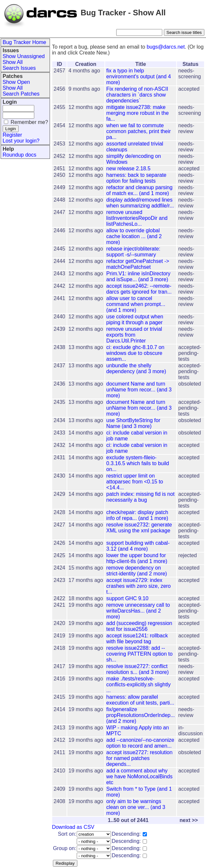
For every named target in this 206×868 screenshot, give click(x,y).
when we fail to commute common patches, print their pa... (139, 131)
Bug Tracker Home (24, 42)
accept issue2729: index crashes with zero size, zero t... (139, 586)
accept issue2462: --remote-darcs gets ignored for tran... (139, 289)
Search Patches (21, 94)
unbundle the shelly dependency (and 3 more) (136, 368)
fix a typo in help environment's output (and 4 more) (139, 76)
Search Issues (19, 68)
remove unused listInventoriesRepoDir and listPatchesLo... (137, 218)
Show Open (16, 82)
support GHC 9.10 (127, 598)
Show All (13, 62)
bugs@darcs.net (166, 47)
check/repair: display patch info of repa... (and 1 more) (137, 515)
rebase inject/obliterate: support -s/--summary (133, 252)
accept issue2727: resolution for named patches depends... (140, 758)
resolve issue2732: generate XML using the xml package (139, 528)
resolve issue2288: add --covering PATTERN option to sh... (140, 654)
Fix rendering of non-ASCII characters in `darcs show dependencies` (137, 95)
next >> (189, 820)
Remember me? (29, 122)
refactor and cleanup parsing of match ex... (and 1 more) (140, 190)
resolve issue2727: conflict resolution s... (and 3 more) (138, 669)
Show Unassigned (24, 56)
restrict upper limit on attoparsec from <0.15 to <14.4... (135, 482)
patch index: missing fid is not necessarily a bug (141, 497)
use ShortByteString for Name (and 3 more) (133, 423)
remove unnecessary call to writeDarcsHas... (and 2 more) (138, 611)
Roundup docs (19, 155)
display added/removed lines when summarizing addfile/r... (140, 203)
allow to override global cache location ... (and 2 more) (134, 236)
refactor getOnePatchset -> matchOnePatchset (138, 264)
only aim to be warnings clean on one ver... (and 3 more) (136, 807)
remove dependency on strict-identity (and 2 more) (137, 571)
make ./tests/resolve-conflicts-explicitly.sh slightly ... (139, 685)
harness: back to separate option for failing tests (136, 178)
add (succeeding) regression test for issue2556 (139, 626)
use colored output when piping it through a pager (135, 320)
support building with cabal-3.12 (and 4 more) (138, 546)
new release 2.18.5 (128, 168)
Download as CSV (73, 827)
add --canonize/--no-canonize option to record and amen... (140, 743)
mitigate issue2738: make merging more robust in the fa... (138, 113)
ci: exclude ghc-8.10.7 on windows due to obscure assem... (135, 353)
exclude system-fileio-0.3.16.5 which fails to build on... (138, 463)
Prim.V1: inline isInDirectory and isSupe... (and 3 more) (139, 276)
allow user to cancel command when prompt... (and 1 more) (136, 304)
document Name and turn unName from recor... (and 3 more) (139, 390)
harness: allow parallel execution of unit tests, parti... (140, 700)
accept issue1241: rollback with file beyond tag (137, 639)
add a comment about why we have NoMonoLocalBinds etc (140, 777)
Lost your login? (21, 141)
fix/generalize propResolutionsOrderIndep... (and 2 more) (141, 715)
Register (12, 135)
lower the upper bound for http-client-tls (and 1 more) (137, 558)
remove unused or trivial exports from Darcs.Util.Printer (134, 335)
